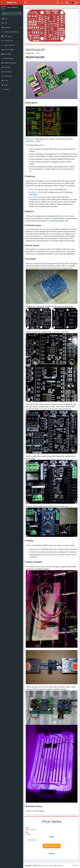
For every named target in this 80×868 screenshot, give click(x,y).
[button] (25, 3)
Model (52, 837)
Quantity (52, 853)
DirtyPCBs (33, 192)
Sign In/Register (12, 7)
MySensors (30, 139)
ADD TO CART (52, 846)
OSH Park (33, 197)
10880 (37, 53)
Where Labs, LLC (42, 865)
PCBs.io (32, 190)
